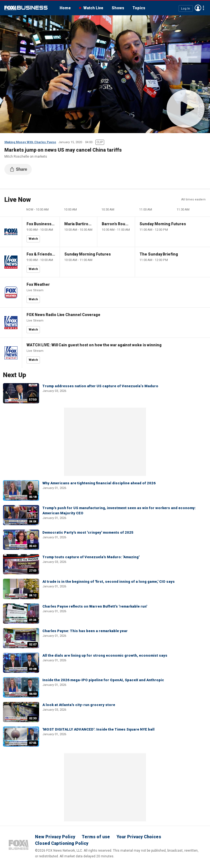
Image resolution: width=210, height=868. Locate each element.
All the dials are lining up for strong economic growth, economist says (105, 655)
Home (65, 8)
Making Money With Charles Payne (30, 142)
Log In (186, 8)
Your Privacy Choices (139, 837)
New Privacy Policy (55, 837)
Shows (118, 8)
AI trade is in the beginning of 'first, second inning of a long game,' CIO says (109, 582)
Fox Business (26, 8)
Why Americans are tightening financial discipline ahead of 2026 (99, 483)
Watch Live (93, 8)
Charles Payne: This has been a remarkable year (85, 631)
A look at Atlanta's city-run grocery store (79, 705)
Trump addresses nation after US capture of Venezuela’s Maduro (100, 386)
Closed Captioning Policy (62, 843)
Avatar (198, 8)
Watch (33, 239)
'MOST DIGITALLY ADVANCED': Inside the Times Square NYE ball (98, 729)
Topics (139, 8)
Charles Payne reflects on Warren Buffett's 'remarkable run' (95, 606)
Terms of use (96, 837)
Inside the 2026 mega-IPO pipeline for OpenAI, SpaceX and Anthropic (103, 680)
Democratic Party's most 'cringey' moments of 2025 (88, 532)
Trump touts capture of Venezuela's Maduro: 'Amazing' (91, 557)
